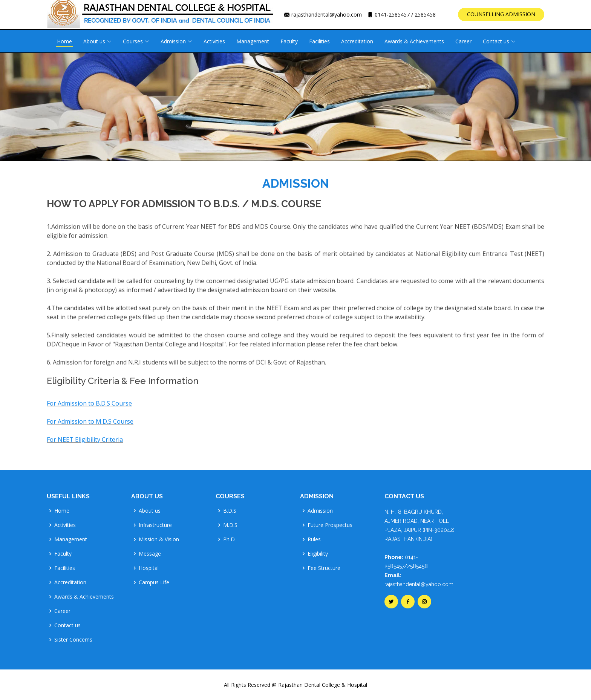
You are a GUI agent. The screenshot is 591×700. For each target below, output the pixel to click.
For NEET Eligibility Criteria (85, 444)
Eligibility (318, 554)
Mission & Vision (159, 539)
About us (150, 511)
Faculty (289, 41)
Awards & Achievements (414, 41)
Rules (314, 539)
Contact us (67, 625)
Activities (214, 41)
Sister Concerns (73, 640)
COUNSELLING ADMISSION (501, 14)
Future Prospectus (330, 525)
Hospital (149, 568)
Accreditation (357, 41)
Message (150, 554)
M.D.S (230, 525)
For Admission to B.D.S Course (89, 408)
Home (64, 41)
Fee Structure (324, 568)
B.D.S (230, 511)
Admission (320, 511)
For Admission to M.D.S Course (90, 426)
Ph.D (229, 539)
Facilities (319, 41)
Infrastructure (155, 525)
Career (463, 41)
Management (253, 41)
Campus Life (154, 582)
